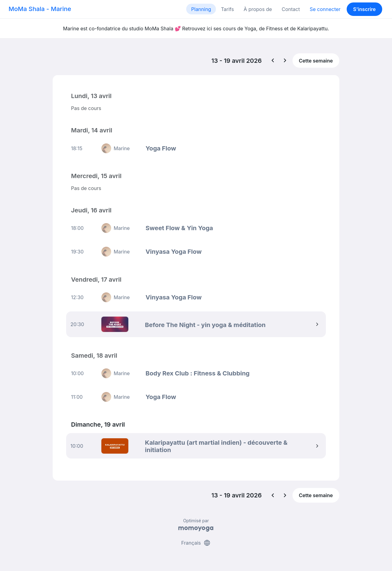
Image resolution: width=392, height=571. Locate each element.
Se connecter (325, 9)
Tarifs (227, 9)
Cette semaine (316, 61)
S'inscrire (364, 9)
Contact (291, 9)
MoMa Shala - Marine (40, 9)
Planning (201, 9)
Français (196, 543)
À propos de (258, 9)
